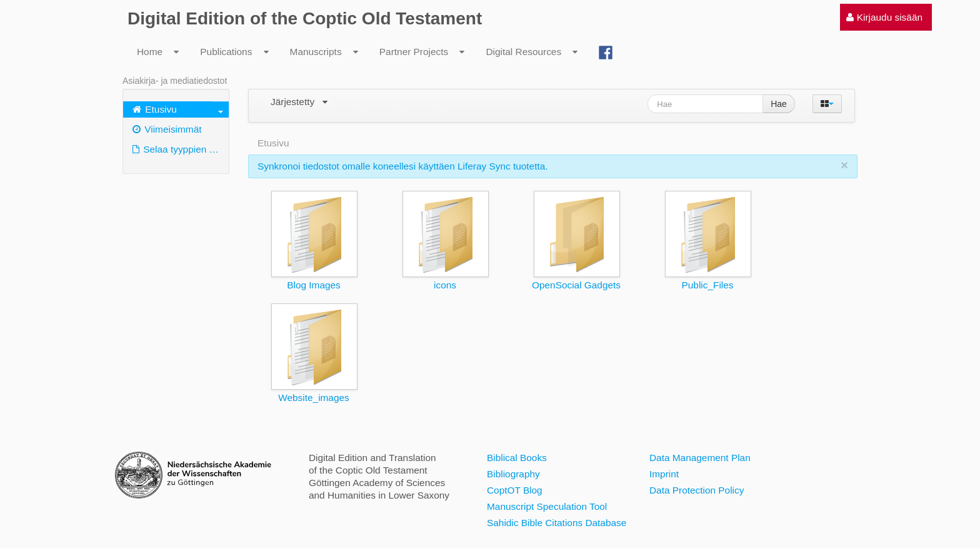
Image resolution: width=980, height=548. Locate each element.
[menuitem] (884, 17)
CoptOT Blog (515, 490)
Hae (779, 104)
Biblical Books (517, 458)
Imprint (664, 474)
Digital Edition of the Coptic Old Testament (305, 18)
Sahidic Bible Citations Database (557, 523)
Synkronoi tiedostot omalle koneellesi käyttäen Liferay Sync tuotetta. (403, 166)
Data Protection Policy (697, 490)
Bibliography (513, 474)
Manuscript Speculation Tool (547, 506)
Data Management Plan (700, 458)
